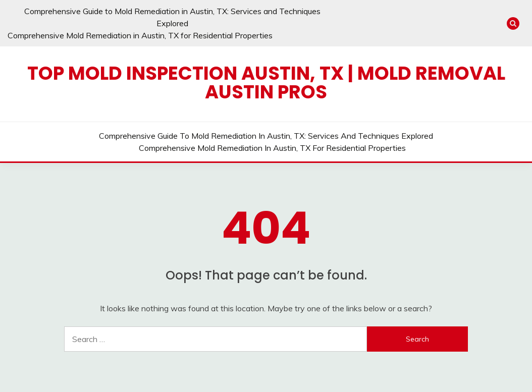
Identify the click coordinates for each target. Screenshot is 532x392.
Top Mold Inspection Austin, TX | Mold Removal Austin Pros (266, 82)
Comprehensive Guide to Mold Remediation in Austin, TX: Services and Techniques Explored (266, 136)
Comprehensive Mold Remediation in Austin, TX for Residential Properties (140, 35)
